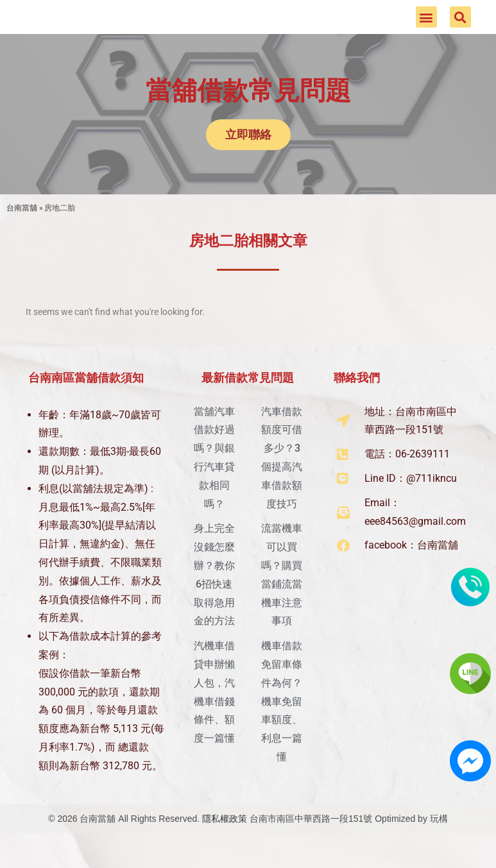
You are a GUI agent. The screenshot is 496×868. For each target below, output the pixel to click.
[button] (426, 28)
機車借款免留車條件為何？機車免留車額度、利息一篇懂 (282, 723)
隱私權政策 (225, 840)
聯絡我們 (357, 399)
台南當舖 (22, 229)
